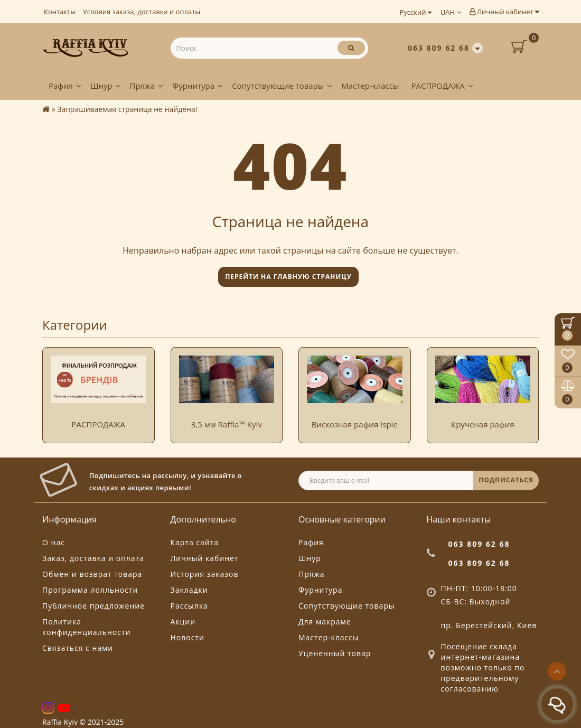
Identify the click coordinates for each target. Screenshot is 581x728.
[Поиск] (351, 48)
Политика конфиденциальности (86, 627)
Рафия (65, 86)
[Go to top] (557, 671)
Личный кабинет (504, 12)
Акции (183, 622)
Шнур (106, 86)
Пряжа (147, 86)
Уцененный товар (335, 653)
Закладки (189, 590)
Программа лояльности (90, 590)
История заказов (205, 574)
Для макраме (325, 622)
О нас (54, 542)
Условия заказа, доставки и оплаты (142, 12)
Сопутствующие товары (282, 86)
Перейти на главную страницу (288, 277)
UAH (451, 12)
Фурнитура (198, 86)
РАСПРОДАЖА (442, 86)
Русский (415, 12)
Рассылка (189, 606)
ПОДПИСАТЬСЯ (506, 480)
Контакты (60, 12)
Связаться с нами (78, 648)
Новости (188, 637)
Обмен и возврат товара (92, 574)
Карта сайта (195, 542)
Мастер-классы (370, 86)
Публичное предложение (93, 606)
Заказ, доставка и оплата (93, 558)
